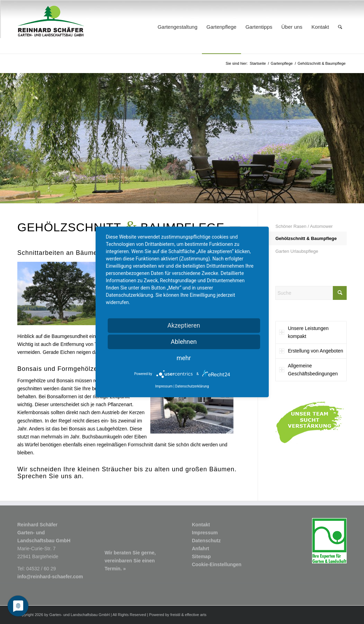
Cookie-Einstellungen (217, 564)
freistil (175, 615)
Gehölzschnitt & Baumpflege (306, 238)
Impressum (205, 533)
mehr (184, 358)
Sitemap (201, 556)
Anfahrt (201, 549)
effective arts (196, 615)
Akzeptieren (184, 325)
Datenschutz (206, 541)
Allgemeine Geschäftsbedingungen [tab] (308, 370)
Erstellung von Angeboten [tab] (311, 351)
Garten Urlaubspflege (297, 251)
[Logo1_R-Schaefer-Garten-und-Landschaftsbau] (51, 27)
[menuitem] (177, 27)
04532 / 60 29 (41, 569)
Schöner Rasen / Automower (304, 226)
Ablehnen (184, 342)
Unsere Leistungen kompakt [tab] (304, 332)
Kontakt (201, 525)
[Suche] (340, 27)
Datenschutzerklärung (192, 387)
